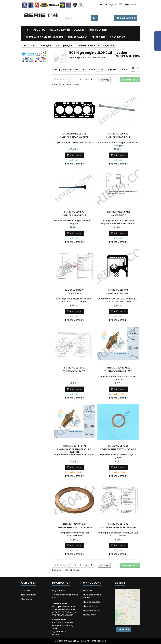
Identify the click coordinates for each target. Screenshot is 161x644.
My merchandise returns (92, 596)
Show (92, 69)
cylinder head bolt (118, 137)
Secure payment (78, 37)
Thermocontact (74, 371)
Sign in (112, 4)
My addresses (91, 606)
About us (39, 30)
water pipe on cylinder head (118, 527)
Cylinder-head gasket (74, 137)
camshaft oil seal (118, 293)
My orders (88, 590)
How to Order (98, 30)
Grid (133, 70)
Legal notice (59, 590)
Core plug (74, 293)
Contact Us (117, 37)
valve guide (118, 215)
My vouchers (90, 615)
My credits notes (92, 602)
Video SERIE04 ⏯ (60, 30)
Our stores (27, 599)
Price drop (99, 37)
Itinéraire (124, 629)
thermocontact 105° (118, 371)
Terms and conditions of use (45, 37)
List (138, 70)
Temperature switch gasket (118, 449)
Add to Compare (75, 164)
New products (29, 595)
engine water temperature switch (74, 451)
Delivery (79, 30)
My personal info (92, 610)
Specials (26, 590)
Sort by (56, 69)
